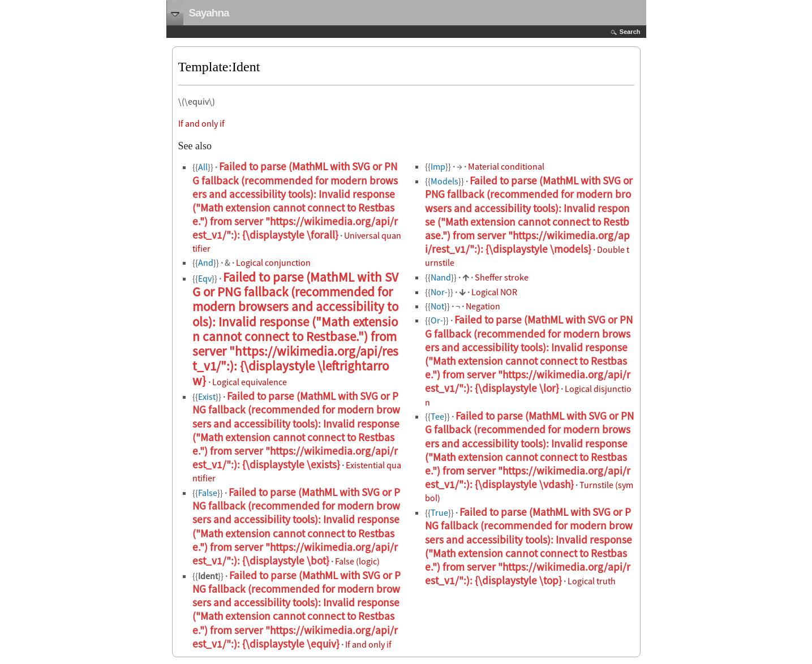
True (439, 512)
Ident (208, 576)
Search (630, 32)
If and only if (201, 123)
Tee (437, 416)
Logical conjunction (273, 262)
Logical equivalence (250, 382)
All (203, 167)
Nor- (439, 292)
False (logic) (357, 561)
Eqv (205, 278)
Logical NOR (494, 292)
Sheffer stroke (502, 277)
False (208, 493)
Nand (441, 277)
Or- (437, 320)
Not (437, 306)
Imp (438, 166)
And (206, 262)
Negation (483, 306)
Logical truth (592, 581)
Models (444, 181)
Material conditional (506, 166)
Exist (207, 396)
